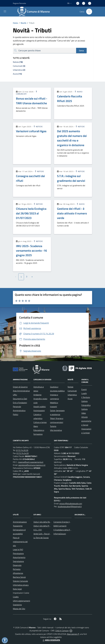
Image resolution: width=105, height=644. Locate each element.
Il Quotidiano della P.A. (63, 530)
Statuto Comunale (20, 581)
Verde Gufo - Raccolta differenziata (48, 534)
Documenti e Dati (20, 399)
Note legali (17, 589)
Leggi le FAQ (18, 549)
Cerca (81, 51)
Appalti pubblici (40, 407)
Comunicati (72, 391)
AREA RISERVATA (51, 640)
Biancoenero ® (73, 634)
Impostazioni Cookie (21, 593)
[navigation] (5, 11)
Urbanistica (72, 395)
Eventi (84, 389)
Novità (22, 23)
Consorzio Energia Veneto (64, 522)
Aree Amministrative (21, 391)
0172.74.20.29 (22, 450)
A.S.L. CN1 (38, 530)
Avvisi (78, 92)
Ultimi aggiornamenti (21, 601)
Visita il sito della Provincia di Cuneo (48, 526)
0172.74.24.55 (23, 453)
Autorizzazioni (39, 410)
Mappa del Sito (19, 609)
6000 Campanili (60, 526)
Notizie (38, 126)
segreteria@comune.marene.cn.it (32, 465)
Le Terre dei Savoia (41, 538)
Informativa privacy (21, 585)
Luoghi (84, 393)
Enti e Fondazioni (20, 403)
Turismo (53, 426)
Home (15, 23)
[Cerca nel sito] (89, 12)
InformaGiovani (60, 534)
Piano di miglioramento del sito (20, 542)
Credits (16, 597)
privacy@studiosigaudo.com (71, 504)
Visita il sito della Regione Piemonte (48, 522)
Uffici (15, 395)
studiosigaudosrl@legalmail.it (70, 506)
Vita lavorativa (56, 430)
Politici (16, 414)
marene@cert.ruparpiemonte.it (31, 462)
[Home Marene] (35, 12)
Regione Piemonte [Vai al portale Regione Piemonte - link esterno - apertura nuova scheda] (19, 3)
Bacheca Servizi (19, 577)
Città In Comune (62, 631)
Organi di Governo (20, 387)
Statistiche (17, 605)
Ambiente (37, 395)
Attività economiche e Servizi (86, 421)
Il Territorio (86, 397)
